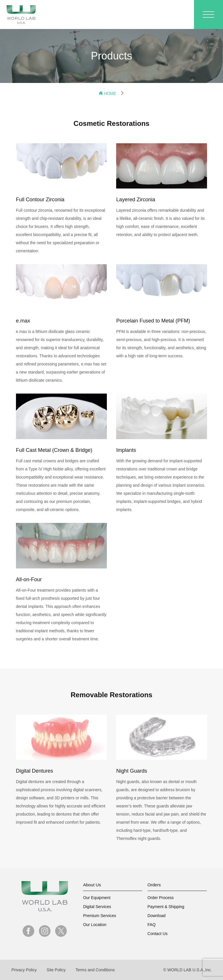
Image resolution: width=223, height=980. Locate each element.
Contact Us (158, 934)
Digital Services (97, 907)
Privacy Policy (24, 970)
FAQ (152, 925)
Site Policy (56, 970)
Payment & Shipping (166, 907)
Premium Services (100, 916)
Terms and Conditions (95, 970)
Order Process (161, 898)
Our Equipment (97, 898)
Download (157, 916)
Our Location (95, 925)
